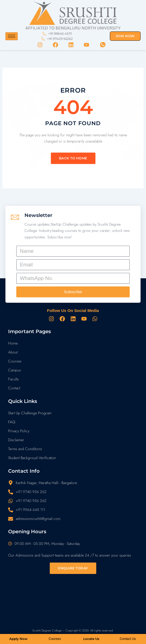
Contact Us (128, 639)
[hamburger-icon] (12, 36)
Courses (55, 639)
